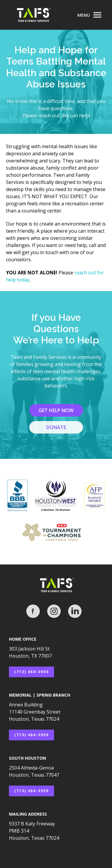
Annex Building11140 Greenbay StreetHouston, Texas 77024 (35, 712)
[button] (90, 15)
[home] (39, 15)
